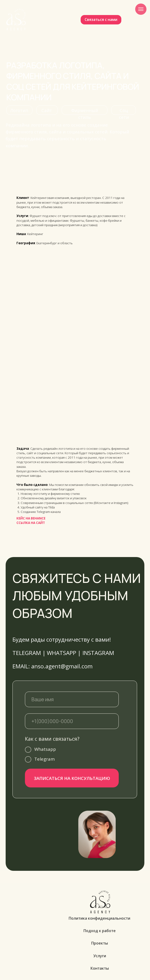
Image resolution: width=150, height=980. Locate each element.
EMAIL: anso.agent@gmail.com (53, 666)
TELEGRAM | (29, 653)
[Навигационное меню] (141, 9)
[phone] (72, 721)
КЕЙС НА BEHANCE (31, 518)
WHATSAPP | (64, 653)
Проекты (100, 943)
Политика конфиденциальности (99, 918)
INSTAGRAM (98, 653)
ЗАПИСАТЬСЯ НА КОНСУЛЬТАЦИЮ (72, 778)
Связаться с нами (101, 19)
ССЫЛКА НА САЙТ (31, 523)
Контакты (100, 968)
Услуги (100, 956)
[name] (72, 699)
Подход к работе (100, 931)
